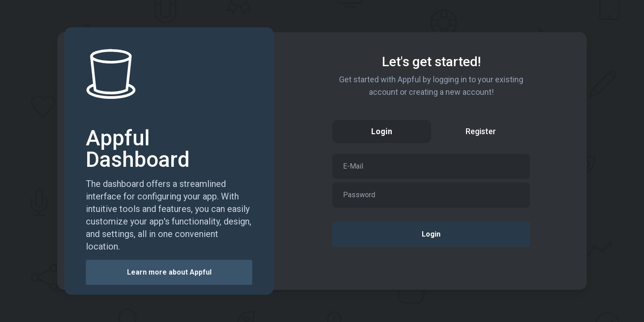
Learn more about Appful (169, 272)
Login (431, 234)
